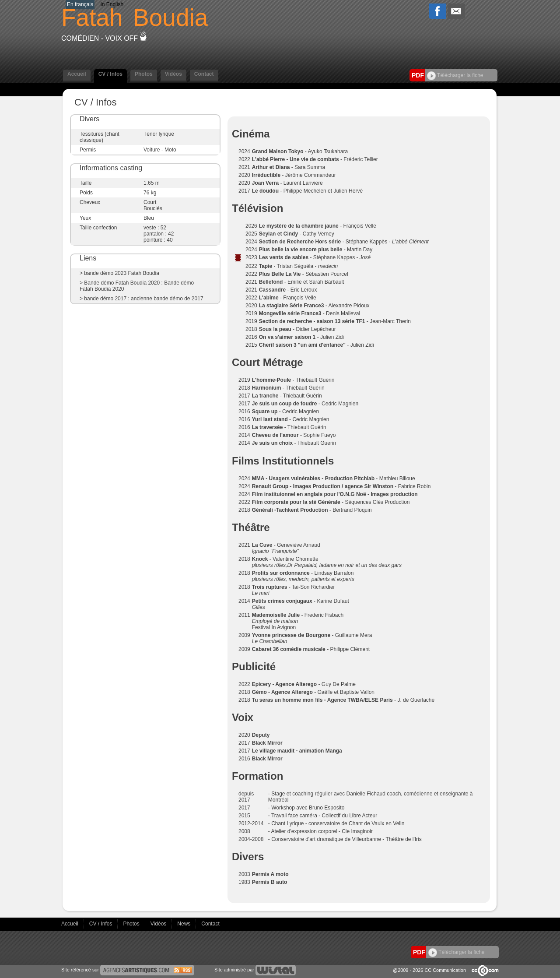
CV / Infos (110, 74)
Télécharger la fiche (455, 75)
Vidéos (173, 74)
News (184, 924)
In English (112, 4)
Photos (144, 74)
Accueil (77, 74)
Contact (204, 74)
